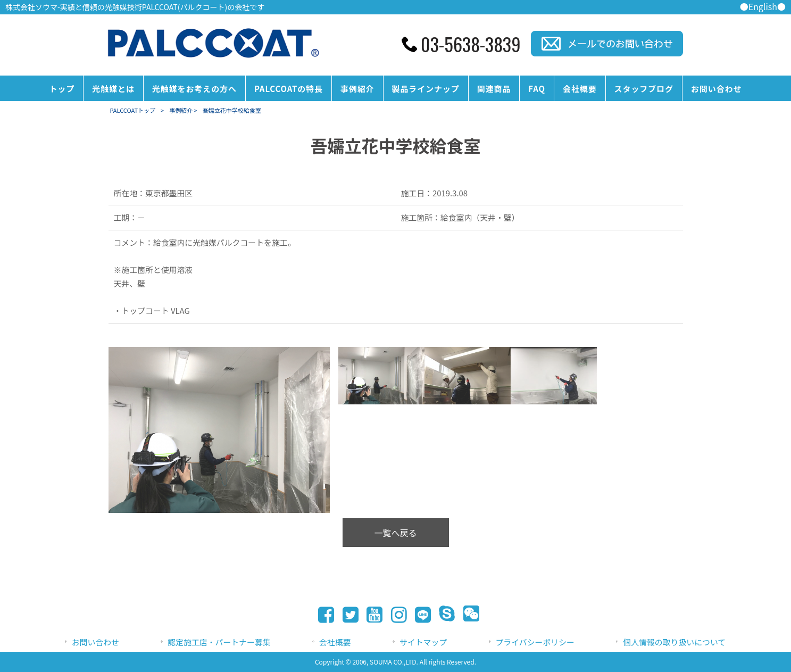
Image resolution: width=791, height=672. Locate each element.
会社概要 (335, 642)
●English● (763, 6)
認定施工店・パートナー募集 (219, 642)
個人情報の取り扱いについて (674, 642)
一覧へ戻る (395, 533)
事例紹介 (181, 110)
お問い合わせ (95, 642)
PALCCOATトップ (133, 110)
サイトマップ (423, 642)
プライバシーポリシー (535, 642)
